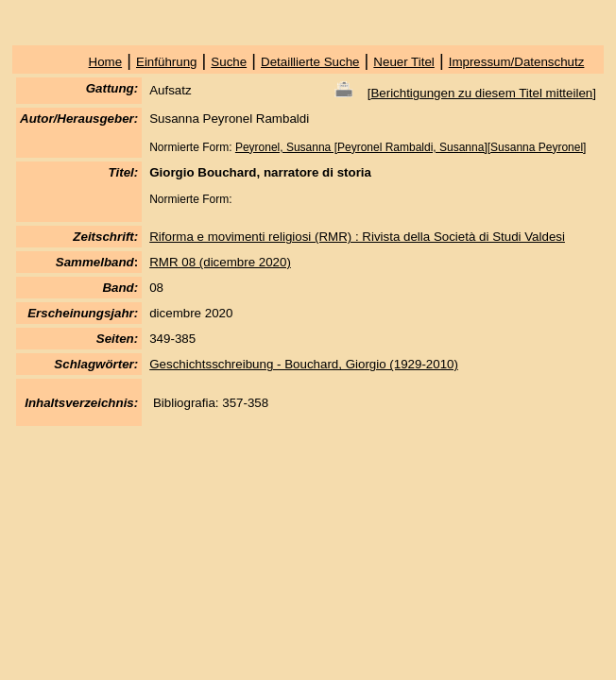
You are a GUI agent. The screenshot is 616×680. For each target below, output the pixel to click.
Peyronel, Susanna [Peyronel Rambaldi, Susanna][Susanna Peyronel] (411, 147)
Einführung (166, 62)
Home (106, 62)
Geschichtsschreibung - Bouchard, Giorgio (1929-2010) (304, 364)
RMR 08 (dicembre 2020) (220, 262)
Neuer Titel (403, 62)
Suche (229, 62)
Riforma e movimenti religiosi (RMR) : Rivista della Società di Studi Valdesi (357, 237)
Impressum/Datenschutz (517, 62)
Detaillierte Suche (310, 62)
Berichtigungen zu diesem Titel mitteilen (481, 93)
